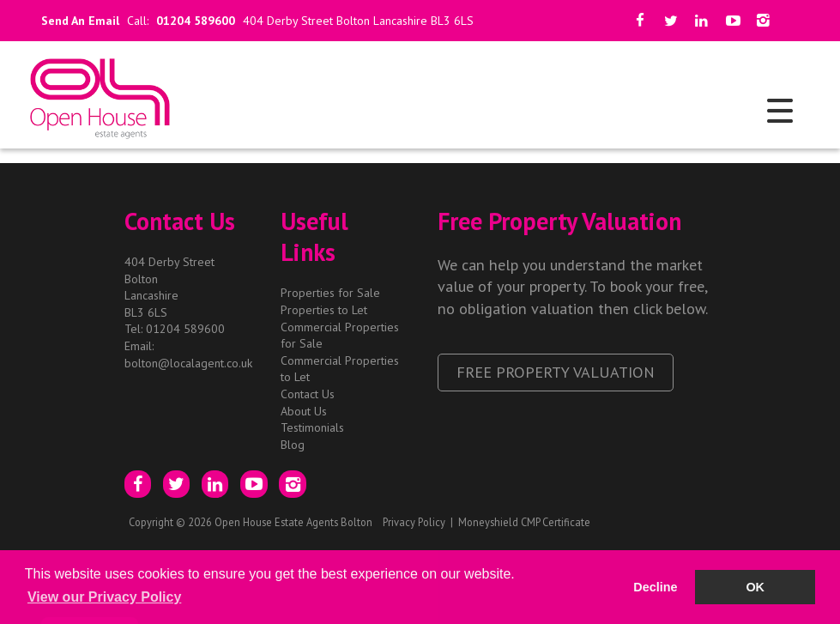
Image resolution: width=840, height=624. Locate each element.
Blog (293, 445)
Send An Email (77, 21)
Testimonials (312, 427)
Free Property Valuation (556, 372)
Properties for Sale (330, 293)
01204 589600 (196, 21)
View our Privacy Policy (104, 597)
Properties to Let (324, 310)
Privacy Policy (414, 522)
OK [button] (755, 587)
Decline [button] (655, 587)
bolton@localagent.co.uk (188, 363)
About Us (304, 411)
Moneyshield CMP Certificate (524, 522)
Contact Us (308, 394)
